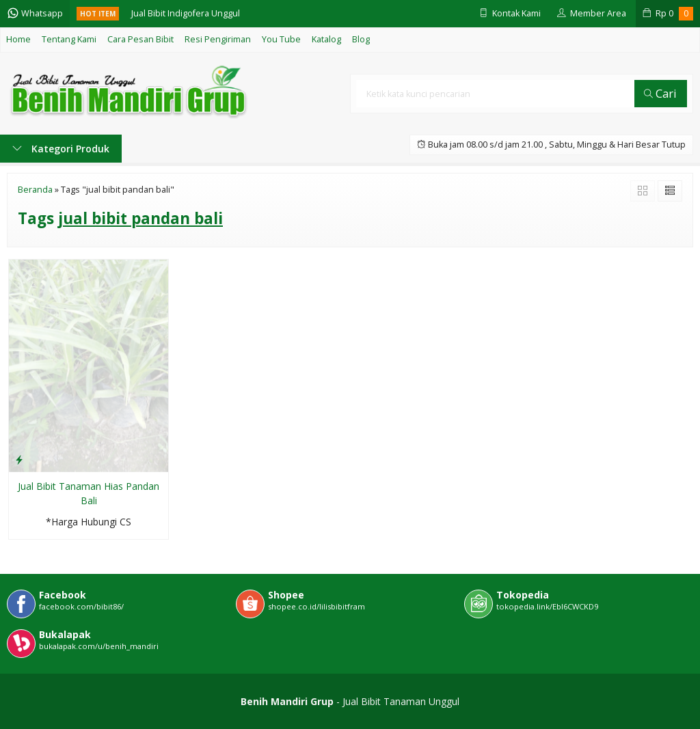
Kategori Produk (61, 149)
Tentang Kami (69, 39)
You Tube (281, 39)
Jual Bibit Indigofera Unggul (186, 13)
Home (18, 39)
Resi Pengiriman (218, 39)
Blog (361, 39)
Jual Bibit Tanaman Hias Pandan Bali (89, 493)
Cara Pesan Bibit (140, 39)
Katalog (326, 39)
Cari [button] (660, 93)
